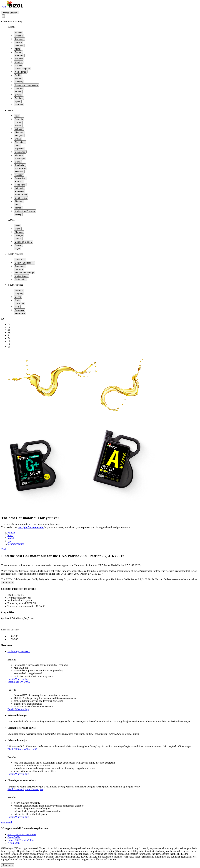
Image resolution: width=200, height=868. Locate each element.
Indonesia (20, 188)
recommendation (16, 544)
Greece (18, 42)
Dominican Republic (24, 263)
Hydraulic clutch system (20, 600)
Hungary (19, 82)
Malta (18, 49)
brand (10, 535)
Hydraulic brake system (19, 598)
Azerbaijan (20, 159)
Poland (18, 52)
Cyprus (18, 95)
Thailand (19, 201)
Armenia (19, 119)
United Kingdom (22, 69)
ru (9, 333)
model (11, 538)
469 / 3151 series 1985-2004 (22, 834)
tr (9, 347)
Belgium (19, 98)
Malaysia (19, 172)
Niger (17, 248)
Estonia (18, 65)
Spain (18, 101)
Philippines (20, 142)
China (18, 162)
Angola (18, 245)
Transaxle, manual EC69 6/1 (22, 603)
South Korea (21, 198)
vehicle (11, 533)
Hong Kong (20, 185)
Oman (18, 139)
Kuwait (18, 126)
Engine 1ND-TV (16, 595)
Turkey (18, 214)
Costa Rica (20, 260)
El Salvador (20, 279)
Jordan (18, 122)
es (9, 330)
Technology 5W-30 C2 (19, 682)
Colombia (19, 303)
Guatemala (20, 266)
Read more (8, 582)
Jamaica (19, 269)
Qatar (18, 145)
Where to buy (22, 679)
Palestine (19, 191)
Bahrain (19, 181)
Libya (17, 225)
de (9, 327)
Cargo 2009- (14, 837)
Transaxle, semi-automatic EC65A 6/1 (27, 606)
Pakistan (19, 175)
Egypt (18, 229)
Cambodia (20, 165)
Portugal (19, 105)
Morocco (19, 232)
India (17, 204)
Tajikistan (19, 149)
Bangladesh (20, 178)
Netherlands (21, 72)
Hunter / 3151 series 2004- (21, 840)
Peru (17, 307)
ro (9, 344)
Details (11, 679)
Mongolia (19, 136)
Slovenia (19, 59)
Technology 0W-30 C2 (19, 651)
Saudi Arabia (21, 195)
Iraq (17, 116)
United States (21, 276)
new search (7, 822)
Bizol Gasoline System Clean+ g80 (25, 789)
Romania (19, 55)
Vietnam (19, 155)
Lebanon (19, 129)
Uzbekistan (20, 152)
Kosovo (18, 78)
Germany (19, 39)
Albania (18, 32)
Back (4, 549)
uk (9, 341)
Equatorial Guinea (23, 242)
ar (9, 338)
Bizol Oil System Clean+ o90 (22, 749)
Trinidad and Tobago (24, 273)
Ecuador (19, 290)
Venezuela (20, 313)
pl (9, 335)
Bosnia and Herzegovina (26, 85)
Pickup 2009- (14, 843)
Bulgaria (19, 36)
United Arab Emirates (25, 211)
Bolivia (18, 297)
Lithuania (19, 46)
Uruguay (19, 294)
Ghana (18, 239)
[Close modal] (3, 16)
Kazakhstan (20, 168)
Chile (17, 300)
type (10, 541)
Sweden (19, 88)
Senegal (19, 235)
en (9, 324)
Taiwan (18, 208)
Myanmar (19, 132)
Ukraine (19, 62)
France (18, 92)
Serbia (18, 75)
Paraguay (19, 310)
